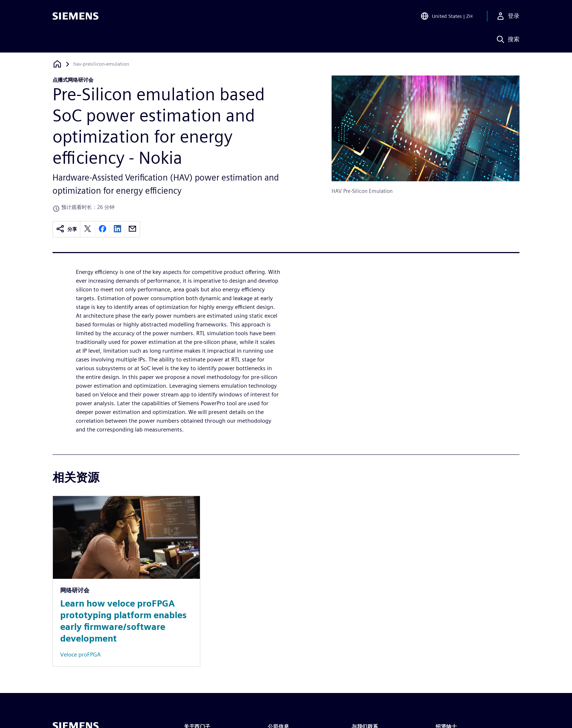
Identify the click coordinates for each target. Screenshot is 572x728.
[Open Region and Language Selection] (446, 16)
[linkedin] (117, 229)
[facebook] (103, 229)
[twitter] (88, 229)
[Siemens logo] (76, 16)
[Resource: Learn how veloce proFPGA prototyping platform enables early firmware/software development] (126, 581)
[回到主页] (57, 64)
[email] (132, 229)
